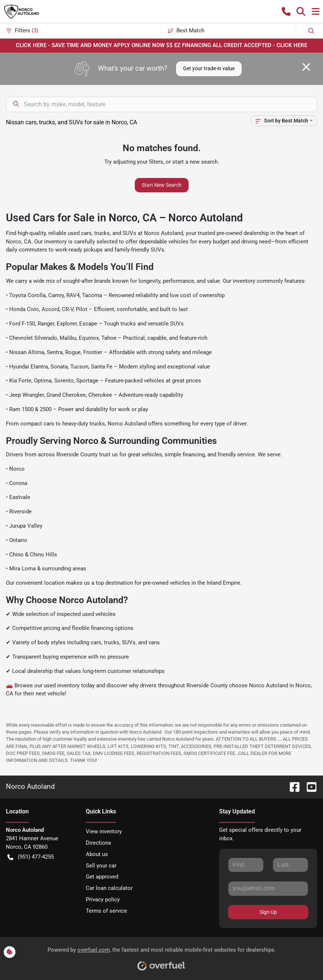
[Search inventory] (161, 104)
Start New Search (162, 185)
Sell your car (101, 866)
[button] (286, 11)
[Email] (268, 888)
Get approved (102, 877)
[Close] (306, 67)
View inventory (104, 831)
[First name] (246, 865)
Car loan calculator (109, 888)
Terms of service (106, 911)
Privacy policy (103, 899)
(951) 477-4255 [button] (31, 857)
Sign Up (268, 912)
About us (97, 854)
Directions (99, 843)
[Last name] (290, 865)
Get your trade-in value (209, 68)
